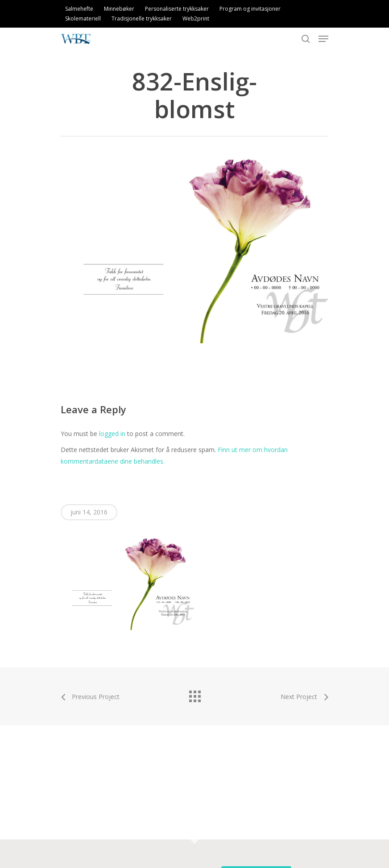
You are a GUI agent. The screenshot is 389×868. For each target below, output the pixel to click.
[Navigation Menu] (323, 39)
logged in (112, 434)
